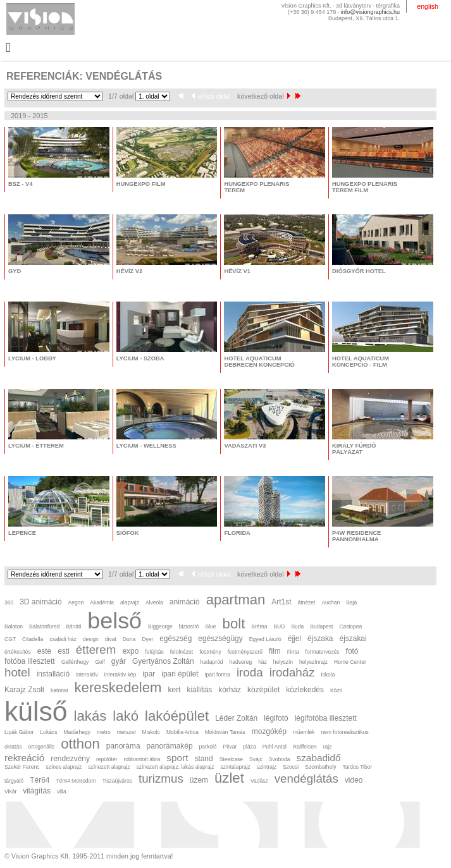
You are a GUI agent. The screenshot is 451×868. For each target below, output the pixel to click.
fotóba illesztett (30, 661)
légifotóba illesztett (326, 718)
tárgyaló (14, 781)
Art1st (281, 602)
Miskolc (151, 732)
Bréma (259, 627)
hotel (17, 672)
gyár (119, 661)
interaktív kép (120, 675)
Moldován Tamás (225, 732)
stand (203, 759)
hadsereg (241, 662)
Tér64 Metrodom (76, 781)
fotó (352, 651)
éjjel (294, 639)
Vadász (259, 781)
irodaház (292, 672)
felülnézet (182, 652)
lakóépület (177, 716)
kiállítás (199, 690)
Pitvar (230, 747)
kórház (230, 690)
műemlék (304, 732)
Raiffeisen (305, 747)
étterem (96, 650)
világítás (37, 791)
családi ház (63, 639)
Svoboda (280, 759)
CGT (10, 639)
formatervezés (323, 652)
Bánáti (73, 627)
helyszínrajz (313, 662)
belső (114, 621)
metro (104, 732)
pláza (249, 747)
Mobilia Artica (182, 732)
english (428, 6)
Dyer (147, 639)
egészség (176, 639)
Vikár (10, 792)
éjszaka (320, 639)
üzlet (229, 778)
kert (175, 690)
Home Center (350, 662)
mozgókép (269, 731)
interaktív (87, 675)
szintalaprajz (236, 767)
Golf (100, 662)
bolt (234, 624)
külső (36, 711)
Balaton (14, 627)
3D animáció (40, 602)
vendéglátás (306, 779)
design (91, 639)
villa (62, 792)
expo (130, 651)
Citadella (33, 639)
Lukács (48, 732)
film (275, 651)
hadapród (212, 662)
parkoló (208, 747)
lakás (90, 716)
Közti (336, 690)
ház (263, 662)
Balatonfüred (44, 627)
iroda (250, 672)
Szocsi (291, 767)
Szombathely (320, 767)
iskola (328, 675)
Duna (129, 639)
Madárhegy (77, 732)
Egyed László (265, 639)
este (45, 651)
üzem (199, 780)
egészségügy (220, 639)
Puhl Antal (275, 747)
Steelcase (231, 759)
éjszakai (353, 639)
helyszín (283, 662)
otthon (80, 744)
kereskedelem (118, 688)
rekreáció (24, 758)
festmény (210, 652)
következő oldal (263, 96)
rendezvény (70, 759)
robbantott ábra (142, 759)
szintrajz (267, 767)
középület (263, 690)
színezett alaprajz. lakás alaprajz (175, 767)
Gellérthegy (75, 662)
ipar (149, 674)
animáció (185, 602)
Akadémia (102, 602)
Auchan (331, 602)
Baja (351, 602)
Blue (211, 627)
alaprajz (130, 602)
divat (111, 639)
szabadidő (318, 758)
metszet (127, 732)
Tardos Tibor (357, 767)
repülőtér (107, 759)
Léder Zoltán (236, 718)
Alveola (154, 602)
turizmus (161, 779)
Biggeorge (160, 627)
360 (9, 602)
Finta (293, 652)
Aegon (76, 602)
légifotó (276, 718)
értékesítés (18, 652)
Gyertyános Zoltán (163, 661)
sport (177, 758)
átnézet (306, 602)
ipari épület (180, 674)
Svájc (256, 759)
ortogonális (41, 747)
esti (64, 651)
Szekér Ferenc (22, 767)
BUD (279, 627)
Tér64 (40, 780)
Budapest (321, 627)
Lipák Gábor (19, 732)
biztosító (189, 627)
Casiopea (350, 627)
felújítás (154, 652)
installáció (53, 674)
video (354, 780)
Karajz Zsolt (24, 690)
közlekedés (305, 690)
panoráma (123, 746)
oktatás (13, 747)
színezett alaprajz (109, 767)
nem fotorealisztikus (344, 732)
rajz (328, 747)
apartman (236, 600)
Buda (297, 627)
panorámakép (170, 746)
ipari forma (218, 675)
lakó (126, 716)
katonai (59, 690)
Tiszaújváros (117, 781)
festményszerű (245, 652)
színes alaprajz (64, 767)
